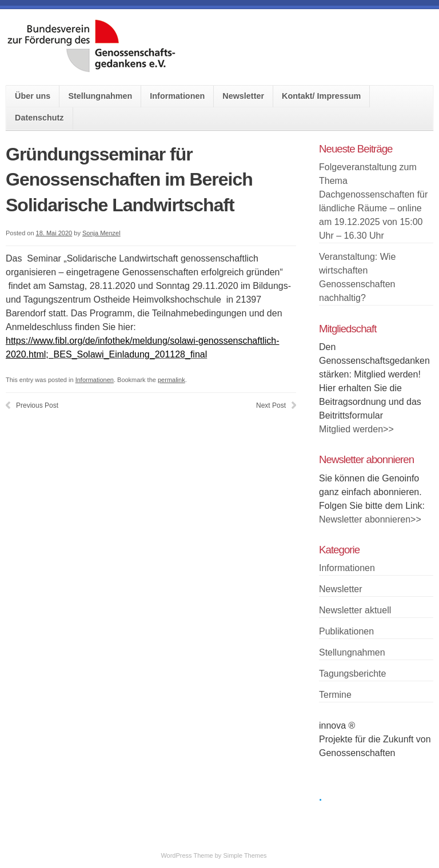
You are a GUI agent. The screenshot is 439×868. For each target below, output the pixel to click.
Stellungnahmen (100, 96)
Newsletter (243, 96)
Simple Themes (245, 855)
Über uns (33, 96)
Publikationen (346, 631)
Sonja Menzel (101, 233)
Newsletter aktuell (355, 610)
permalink (171, 380)
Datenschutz (39, 118)
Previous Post (37, 405)
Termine (335, 695)
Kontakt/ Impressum (321, 96)
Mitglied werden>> (356, 429)
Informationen (177, 96)
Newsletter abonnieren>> (370, 519)
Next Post (271, 405)
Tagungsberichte (352, 674)
